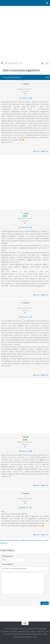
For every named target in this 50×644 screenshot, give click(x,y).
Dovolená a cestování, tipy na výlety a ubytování (27, 631)
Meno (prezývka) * (8, 556)
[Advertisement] (25, 32)
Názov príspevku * (8, 564)
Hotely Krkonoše (17, 634)
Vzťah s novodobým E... (13, 63)
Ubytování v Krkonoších (19, 629)
